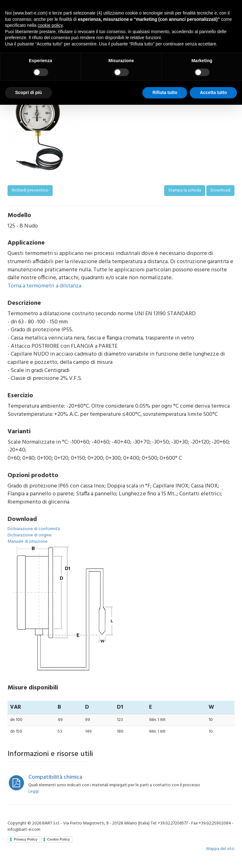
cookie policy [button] (50, 25)
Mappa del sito (220, 849)
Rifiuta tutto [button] (165, 92)
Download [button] (220, 190)
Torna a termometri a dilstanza (44, 286)
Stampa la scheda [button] (185, 190)
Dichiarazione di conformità (34, 529)
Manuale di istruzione (28, 542)
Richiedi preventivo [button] (30, 190)
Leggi (34, 791)
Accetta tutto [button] (213, 92)
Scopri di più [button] (29, 92)
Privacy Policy (26, 839)
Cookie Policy (59, 839)
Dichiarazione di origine (30, 535)
